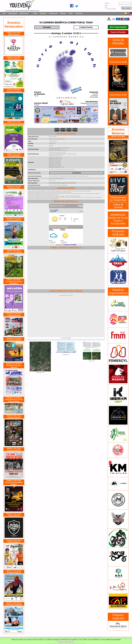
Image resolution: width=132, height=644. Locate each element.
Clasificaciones (53, 13)
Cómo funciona (24, 13)
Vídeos (71, 13)
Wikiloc (69, 338)
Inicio (4, 13)
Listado (35, 13)
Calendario (43, 13)
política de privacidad (113, 640)
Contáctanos (79, 13)
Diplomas (63, 13)
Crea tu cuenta (112, 9)
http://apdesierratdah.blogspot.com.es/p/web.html (62, 183)
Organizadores (13, 13)
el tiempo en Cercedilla (70, 245)
